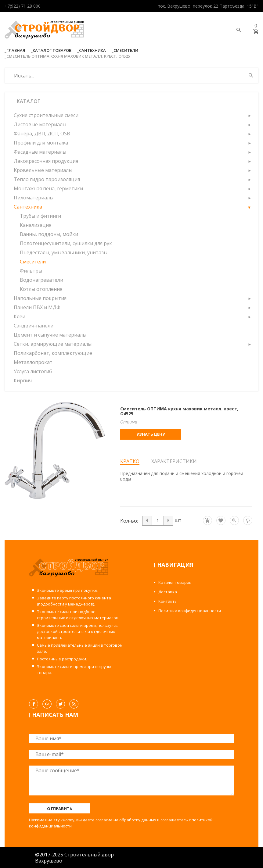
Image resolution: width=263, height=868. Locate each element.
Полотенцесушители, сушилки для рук (66, 243)
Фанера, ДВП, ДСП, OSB (42, 134)
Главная (16, 50)
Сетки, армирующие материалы (53, 344)
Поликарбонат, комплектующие (53, 353)
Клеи (20, 316)
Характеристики (174, 461)
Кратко (130, 461)
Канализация (36, 225)
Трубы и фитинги (40, 216)
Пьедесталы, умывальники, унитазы (64, 252)
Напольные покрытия (40, 298)
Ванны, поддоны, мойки (49, 234)
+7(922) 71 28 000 (23, 6)
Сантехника (92, 50)
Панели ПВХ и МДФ (37, 307)
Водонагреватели (41, 280)
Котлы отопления (41, 289)
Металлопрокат (33, 362)
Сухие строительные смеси (46, 115)
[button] (249, 115)
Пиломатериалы (34, 198)
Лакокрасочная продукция (46, 161)
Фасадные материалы (40, 152)
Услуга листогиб (33, 371)
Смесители (126, 50)
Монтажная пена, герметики (48, 188)
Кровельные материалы (43, 170)
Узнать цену (151, 434)
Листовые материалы (40, 124)
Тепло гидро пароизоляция (47, 179)
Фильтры (31, 271)
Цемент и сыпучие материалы (50, 335)
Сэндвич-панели (34, 326)
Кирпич (23, 380)
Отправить (60, 809)
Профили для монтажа (41, 143)
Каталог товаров (52, 50)
